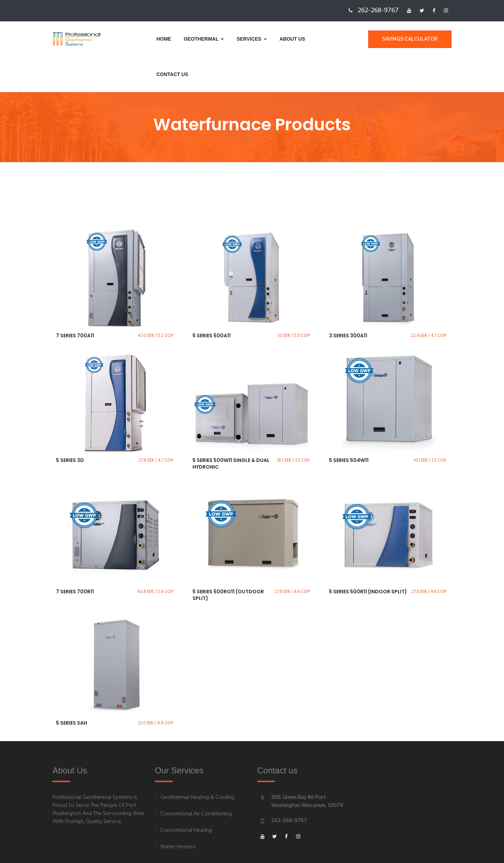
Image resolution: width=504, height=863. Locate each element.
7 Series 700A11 (75, 301)
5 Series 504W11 (349, 425)
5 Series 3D (70, 425)
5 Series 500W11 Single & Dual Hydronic (231, 429)
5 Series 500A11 (212, 301)
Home (139, 39)
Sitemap (349, 850)
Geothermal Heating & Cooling (197, 763)
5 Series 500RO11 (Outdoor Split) (228, 560)
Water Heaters (178, 812)
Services (226, 39)
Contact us (309, 39)
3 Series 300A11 (348, 301)
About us (267, 39)
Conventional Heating (186, 796)
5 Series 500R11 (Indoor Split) (368, 557)
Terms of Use (314, 850)
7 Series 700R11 (75, 557)
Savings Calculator (410, 39)
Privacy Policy (275, 850)
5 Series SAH (72, 688)
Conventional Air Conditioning (196, 779)
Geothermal (179, 39)
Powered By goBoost (78, 850)
